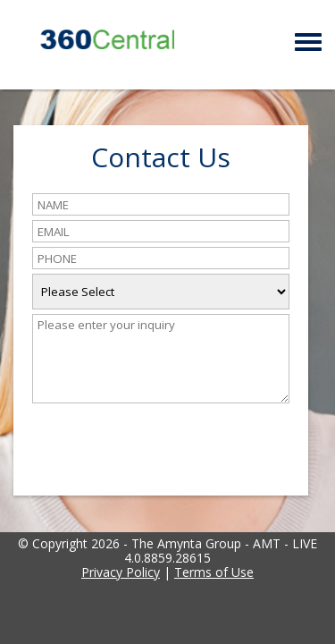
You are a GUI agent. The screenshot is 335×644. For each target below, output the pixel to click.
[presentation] (168, 440)
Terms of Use (214, 572)
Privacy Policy (121, 572)
